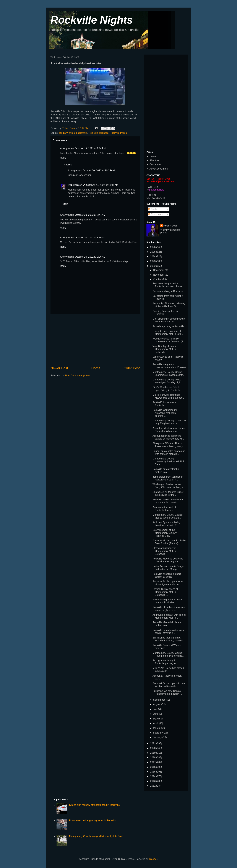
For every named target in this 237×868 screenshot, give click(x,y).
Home (96, 368)
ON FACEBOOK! (156, 198)
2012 (153, 786)
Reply (63, 158)
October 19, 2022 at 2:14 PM (90, 148)
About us (154, 160)
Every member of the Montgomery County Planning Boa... (165, 533)
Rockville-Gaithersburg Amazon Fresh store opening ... (165, 413)
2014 (153, 776)
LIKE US (151, 195)
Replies (68, 165)
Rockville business (99, 133)
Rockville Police (118, 133)
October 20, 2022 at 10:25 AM (99, 171)
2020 (153, 748)
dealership (82, 133)
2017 (153, 762)
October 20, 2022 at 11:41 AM (102, 185)
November (159, 275)
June (156, 714)
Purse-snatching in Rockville (168, 291)
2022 (153, 266)
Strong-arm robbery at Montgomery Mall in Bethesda (164, 551)
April (156, 723)
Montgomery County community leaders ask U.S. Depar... (169, 461)
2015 (153, 772)
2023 (153, 261)
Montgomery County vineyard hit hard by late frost (96, 836)
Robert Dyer (75, 185)
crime (72, 133)
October (158, 279)
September (159, 700)
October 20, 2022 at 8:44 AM (90, 215)
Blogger (153, 859)
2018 (153, 757)
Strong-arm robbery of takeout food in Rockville (94, 805)
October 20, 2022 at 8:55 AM (90, 238)
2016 (153, 767)
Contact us (155, 164)
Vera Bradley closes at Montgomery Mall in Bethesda (165, 349)
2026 (153, 247)
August (157, 704)
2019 (153, 753)
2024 (153, 256)
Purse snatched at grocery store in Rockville (93, 820)
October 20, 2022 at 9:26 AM (90, 257)
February (158, 733)
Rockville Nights (92, 20)
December (159, 270)
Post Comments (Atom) (78, 376)
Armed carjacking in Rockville (168, 326)
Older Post (132, 368)
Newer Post (59, 368)
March (157, 728)
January (158, 737)
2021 (153, 743)
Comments (156, 214)
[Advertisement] (95, 340)
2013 (153, 781)
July (156, 709)
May (156, 719)
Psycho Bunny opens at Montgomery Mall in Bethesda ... (165, 592)
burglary (63, 133)
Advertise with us (159, 169)
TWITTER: (152, 187)
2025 (153, 252)
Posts (153, 209)
